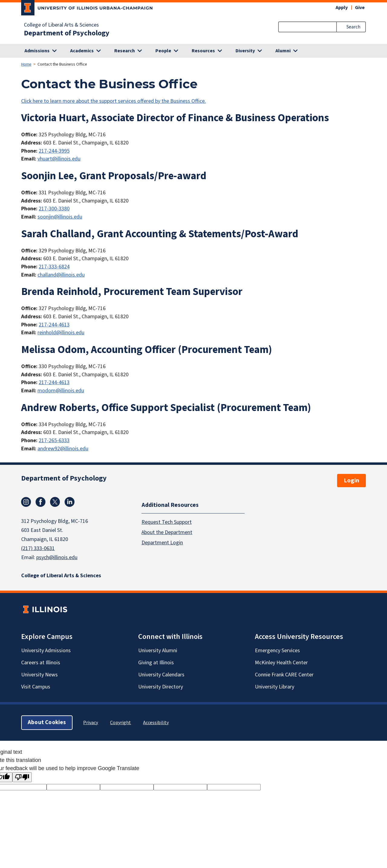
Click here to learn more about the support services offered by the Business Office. (114, 101)
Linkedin (70, 502)
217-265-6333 (54, 440)
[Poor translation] (22, 777)
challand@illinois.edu (61, 275)
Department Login (162, 543)
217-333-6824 (54, 267)
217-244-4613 (54, 325)
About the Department (167, 532)
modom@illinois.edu (61, 391)
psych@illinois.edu (57, 557)
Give (360, 8)
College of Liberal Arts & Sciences (61, 25)
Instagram (26, 502)
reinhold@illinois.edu (61, 333)
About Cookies (47, 722)
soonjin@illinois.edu (60, 217)
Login (351, 481)
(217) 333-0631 (38, 548)
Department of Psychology (67, 33)
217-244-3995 (54, 151)
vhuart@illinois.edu (59, 159)
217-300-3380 (54, 209)
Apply (342, 8)
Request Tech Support (167, 522)
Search (353, 27)
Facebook (41, 502)
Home (26, 64)
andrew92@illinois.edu (63, 449)
